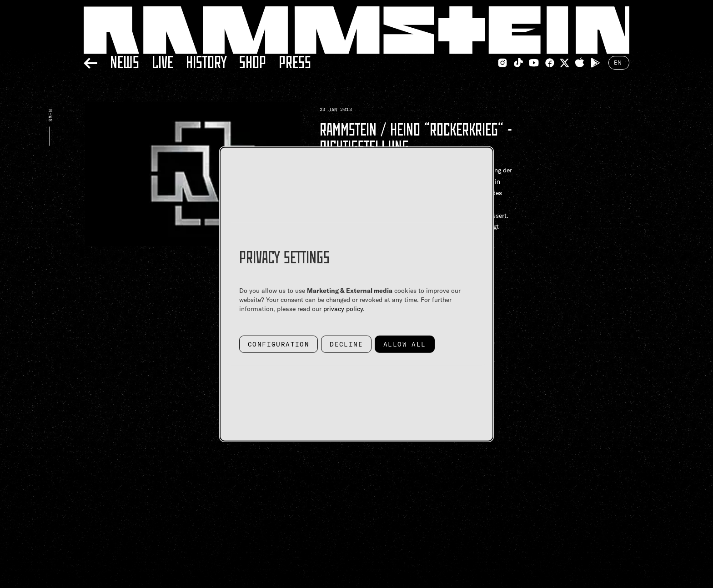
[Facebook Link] (550, 63)
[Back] (90, 62)
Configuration (279, 344)
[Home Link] (356, 30)
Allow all (405, 344)
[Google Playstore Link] (595, 63)
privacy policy (343, 308)
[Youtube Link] (534, 63)
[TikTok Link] (518, 63)
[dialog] (356, 294)
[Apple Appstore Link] (580, 63)
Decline (346, 344)
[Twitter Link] (565, 63)
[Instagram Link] (502, 63)
